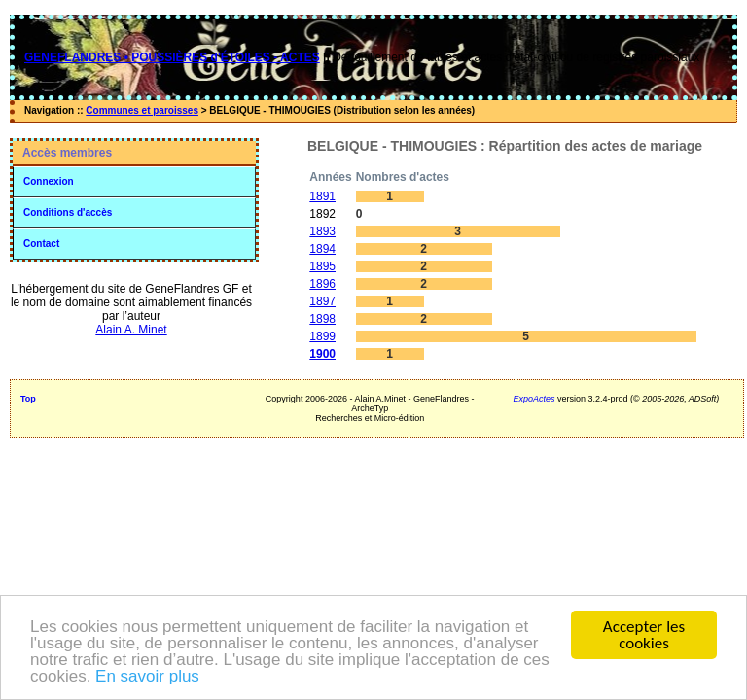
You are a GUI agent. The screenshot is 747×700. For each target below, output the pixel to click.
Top (28, 399)
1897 (322, 301)
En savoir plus (147, 677)
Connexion (49, 181)
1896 (322, 284)
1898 (322, 319)
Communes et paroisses (142, 110)
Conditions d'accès (68, 212)
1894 (322, 249)
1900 (322, 354)
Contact (41, 244)
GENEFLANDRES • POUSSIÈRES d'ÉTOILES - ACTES (172, 57)
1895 (322, 266)
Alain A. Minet (131, 330)
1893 (322, 231)
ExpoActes (534, 399)
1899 (322, 336)
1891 (322, 196)
